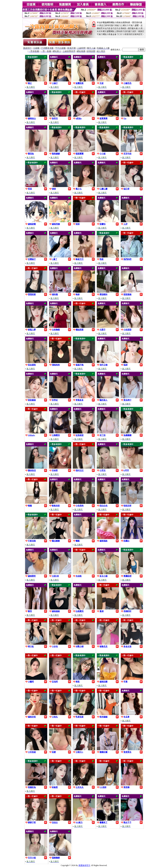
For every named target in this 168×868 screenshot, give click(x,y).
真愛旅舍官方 (84, 865)
